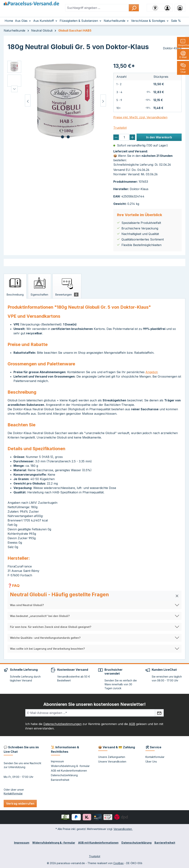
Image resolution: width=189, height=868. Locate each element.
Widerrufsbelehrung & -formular (70, 766)
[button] (94, 596)
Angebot (151, 372)
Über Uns (151, 762)
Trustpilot (120, 128)
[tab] (15, 286)
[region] (57, 100)
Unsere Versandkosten (112, 762)
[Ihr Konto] (167, 8)
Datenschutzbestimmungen (62, 724)
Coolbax (118, 863)
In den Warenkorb (159, 137)
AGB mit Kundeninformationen (69, 771)
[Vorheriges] (28, 101)
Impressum (57, 761)
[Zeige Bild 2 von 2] (68, 137)
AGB (132, 724)
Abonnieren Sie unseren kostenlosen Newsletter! (94, 704)
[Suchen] (134, 8)
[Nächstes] (103, 101)
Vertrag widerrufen (20, 804)
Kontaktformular (13, 793)
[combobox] (97, 8)
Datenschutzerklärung (64, 775)
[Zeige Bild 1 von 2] (63, 137)
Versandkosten (123, 829)
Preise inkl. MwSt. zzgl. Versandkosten (140, 117)
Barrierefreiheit (60, 780)
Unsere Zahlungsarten (112, 757)
